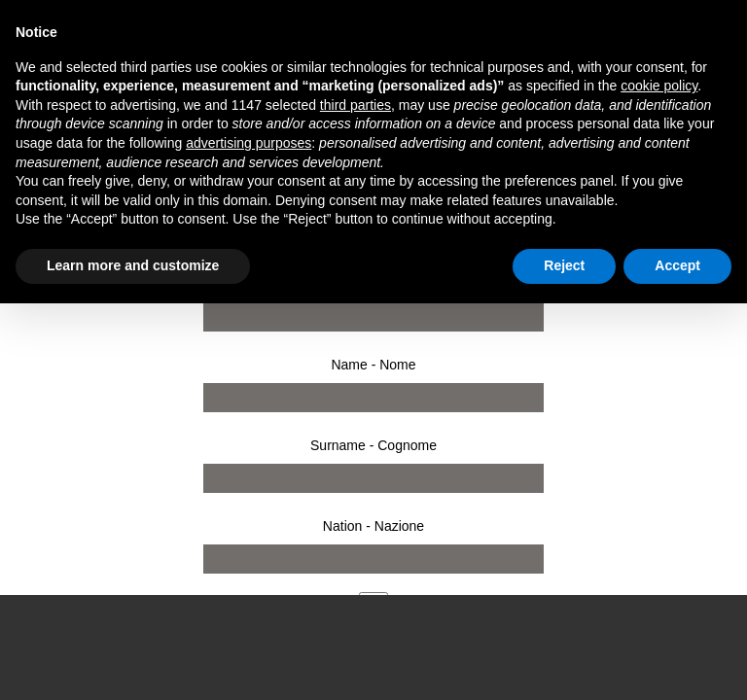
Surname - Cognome (373, 445)
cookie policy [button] (659, 86)
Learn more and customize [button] (133, 265)
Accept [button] (677, 265)
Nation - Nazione (373, 526)
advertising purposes (249, 143)
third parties (356, 105)
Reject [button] (564, 265)
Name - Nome (373, 365)
